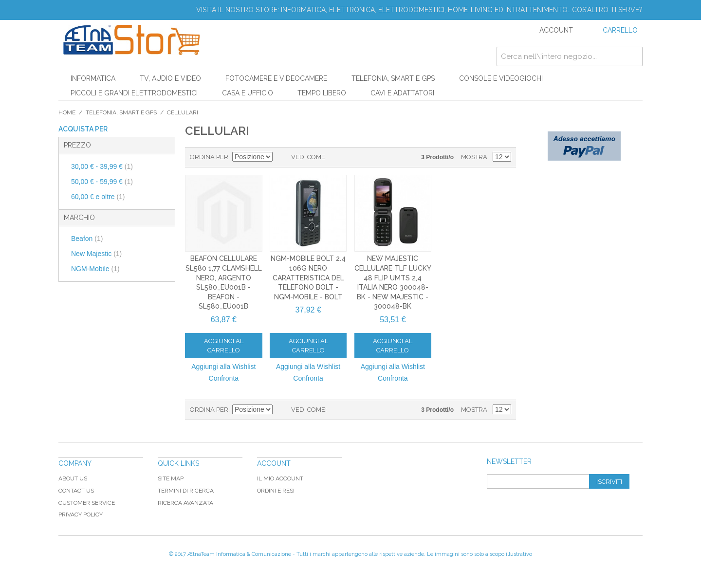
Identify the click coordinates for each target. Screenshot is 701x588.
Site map (171, 478)
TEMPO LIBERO (322, 93)
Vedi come (308, 157)
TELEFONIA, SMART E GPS (393, 78)
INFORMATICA (93, 78)
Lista (353, 157)
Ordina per (209, 157)
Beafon (87, 239)
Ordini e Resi (276, 491)
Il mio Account (280, 478)
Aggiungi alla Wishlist (223, 367)
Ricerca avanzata (185, 503)
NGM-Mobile (95, 269)
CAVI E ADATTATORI (402, 93)
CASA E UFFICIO (248, 93)
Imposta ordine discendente (281, 157)
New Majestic (96, 254)
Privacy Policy (81, 514)
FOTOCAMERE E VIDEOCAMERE (276, 78)
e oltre (98, 197)
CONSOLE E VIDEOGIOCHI (501, 78)
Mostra (474, 157)
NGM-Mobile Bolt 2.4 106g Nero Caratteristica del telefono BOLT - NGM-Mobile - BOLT (308, 277)
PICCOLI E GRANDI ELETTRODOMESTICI (134, 93)
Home (67, 112)
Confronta (224, 378)
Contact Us (76, 491)
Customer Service (87, 503)
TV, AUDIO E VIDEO (170, 78)
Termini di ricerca (186, 491)
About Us (73, 478)
